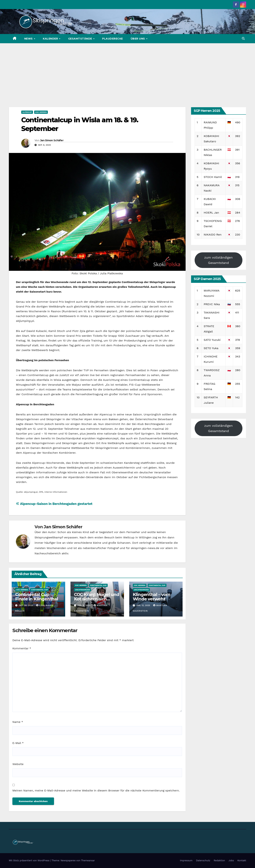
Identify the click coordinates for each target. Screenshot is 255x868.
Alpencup (27, 112)
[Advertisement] (127, 70)
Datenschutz (203, 860)
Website (18, 764)
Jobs (231, 860)
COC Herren (41, 112)
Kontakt (242, 860)
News (29, 39)
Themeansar (88, 860)
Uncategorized (83, 590)
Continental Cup (39, 590)
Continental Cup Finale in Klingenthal (37, 597)
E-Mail (18, 743)
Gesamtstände (81, 39)
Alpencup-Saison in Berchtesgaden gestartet (54, 504)
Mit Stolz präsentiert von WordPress (30, 860)
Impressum (186, 860)
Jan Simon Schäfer (52, 140)
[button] (243, 39)
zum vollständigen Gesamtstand (219, 260)
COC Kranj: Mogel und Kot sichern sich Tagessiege (97, 599)
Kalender (51, 39)
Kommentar (22, 648)
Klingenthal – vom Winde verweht (152, 597)
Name (18, 722)
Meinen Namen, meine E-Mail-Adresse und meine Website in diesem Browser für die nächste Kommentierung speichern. (96, 790)
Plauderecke (113, 39)
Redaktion (219, 860)
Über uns (138, 39)
